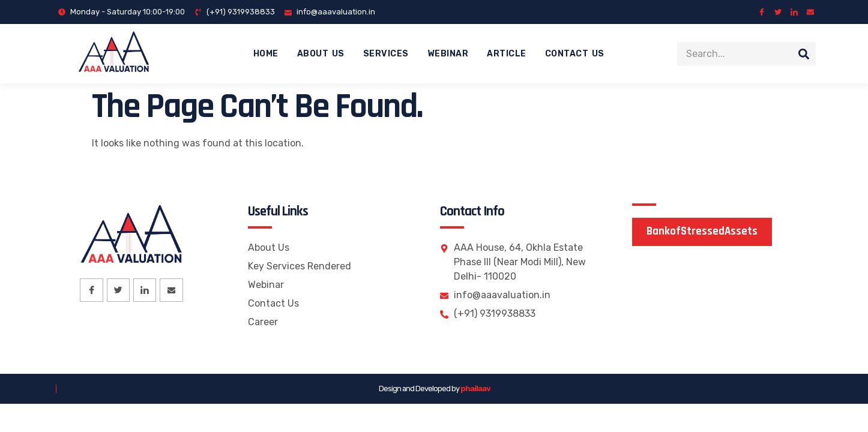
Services (386, 54)
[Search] (804, 54)
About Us (321, 54)
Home (266, 54)
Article (507, 54)
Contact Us (575, 54)
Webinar (448, 54)
